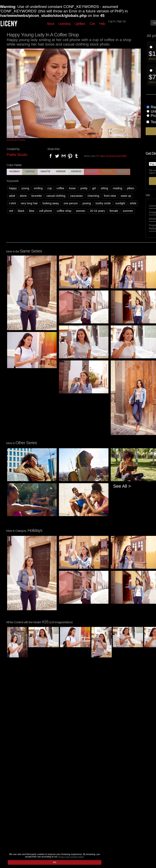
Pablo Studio (17, 155)
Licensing (64, 24)
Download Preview (16, 140)
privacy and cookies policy (71, 857)
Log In (112, 21)
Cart (92, 24)
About (50, 24)
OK (55, 862)
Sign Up (121, 21)
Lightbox (80, 24)
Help (102, 24)
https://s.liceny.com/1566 (113, 156)
